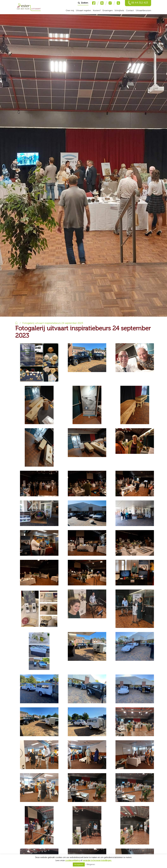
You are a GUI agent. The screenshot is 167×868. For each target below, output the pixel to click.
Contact (130, 10)
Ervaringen (108, 10)
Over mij (70, 10)
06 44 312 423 (140, 3)
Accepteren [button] (79, 864)
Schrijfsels (119, 10)
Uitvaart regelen (83, 10)
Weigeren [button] (91, 864)
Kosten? (97, 10)
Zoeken (84, 3)
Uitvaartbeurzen (143, 10)
